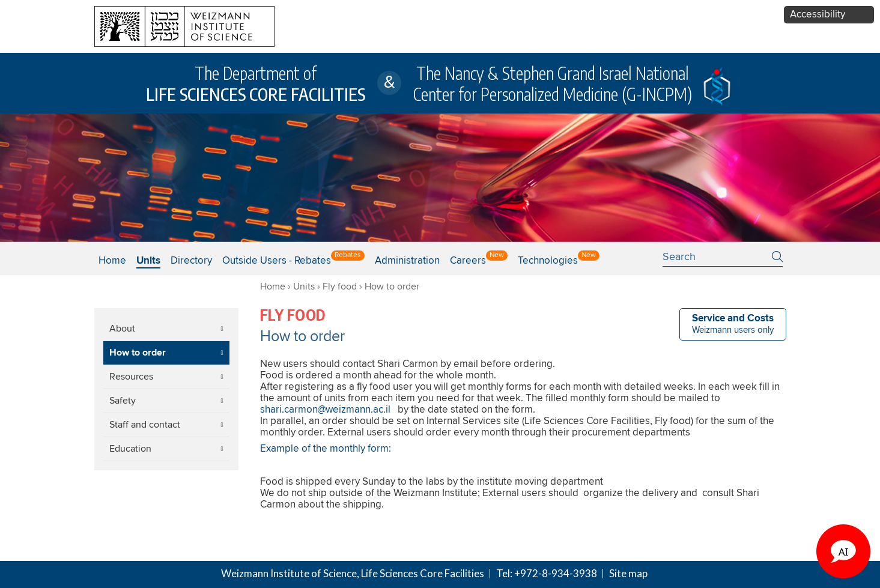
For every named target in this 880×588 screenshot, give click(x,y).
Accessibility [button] (818, 15)
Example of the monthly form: (326, 449)
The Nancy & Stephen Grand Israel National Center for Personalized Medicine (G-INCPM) (553, 83)
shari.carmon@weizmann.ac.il (325, 410)
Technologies (548, 261)
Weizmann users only (733, 324)
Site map (628, 573)
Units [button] (148, 261)
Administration (407, 261)
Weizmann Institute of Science (289, 573)
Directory (191, 261)
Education (130, 449)
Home (112, 261)
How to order (138, 353)
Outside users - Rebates (277, 261)
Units (304, 286)
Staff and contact (145, 425)
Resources (131, 377)
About (122, 329)
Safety (123, 401)
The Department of (256, 83)
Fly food (340, 286)
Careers (468, 261)
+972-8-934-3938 (556, 573)
